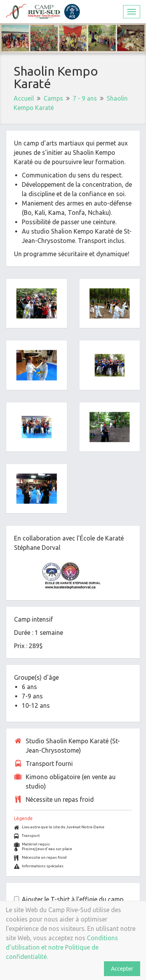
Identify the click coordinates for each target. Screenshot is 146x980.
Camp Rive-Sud (43, 12)
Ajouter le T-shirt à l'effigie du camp (73, 899)
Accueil (24, 98)
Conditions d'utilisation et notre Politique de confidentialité (62, 947)
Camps (53, 98)
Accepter (122, 969)
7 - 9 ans (85, 98)
